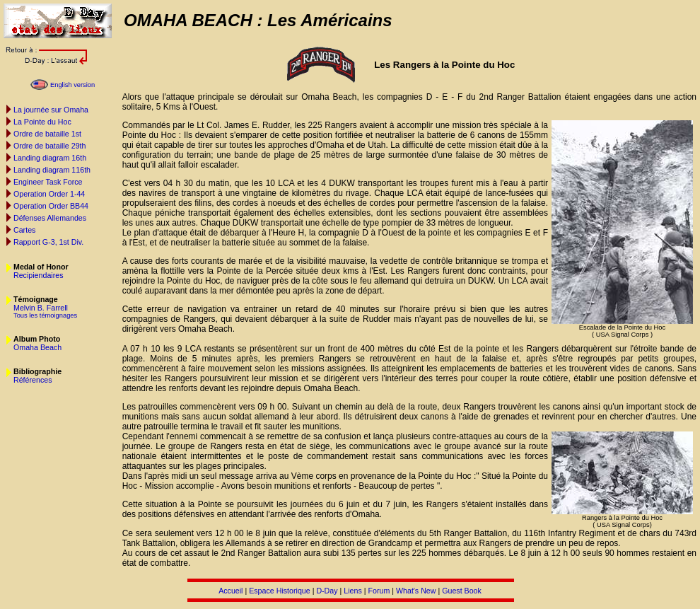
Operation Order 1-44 (49, 194)
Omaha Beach (37, 347)
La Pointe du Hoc (42, 122)
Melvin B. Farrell (41, 308)
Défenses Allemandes (50, 218)
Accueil (231, 591)
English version (72, 85)
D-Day (327, 591)
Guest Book (462, 591)
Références (33, 380)
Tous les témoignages (45, 315)
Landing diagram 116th (52, 170)
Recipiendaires (39, 275)
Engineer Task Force (48, 182)
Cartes (24, 230)
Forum (379, 591)
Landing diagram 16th (50, 158)
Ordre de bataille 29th (49, 146)
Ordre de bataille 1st (47, 134)
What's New (416, 591)
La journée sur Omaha (51, 110)
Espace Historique (279, 591)
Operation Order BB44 (51, 206)
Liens (352, 591)
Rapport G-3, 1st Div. (48, 242)
